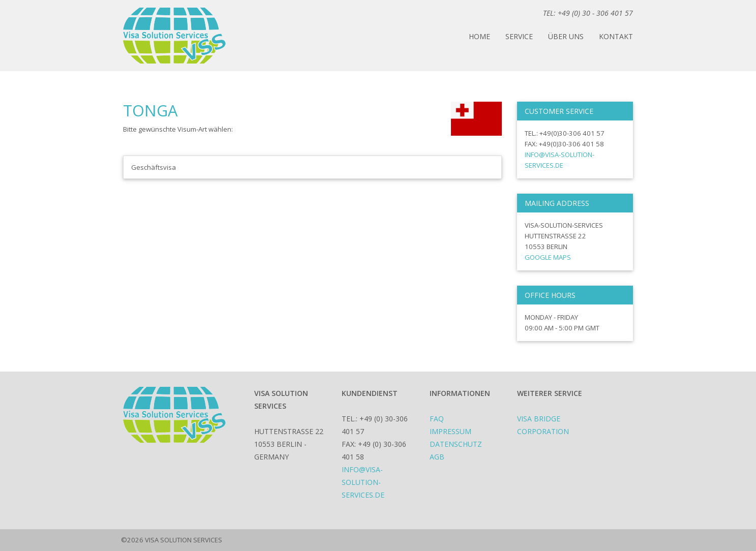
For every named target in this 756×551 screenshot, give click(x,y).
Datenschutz (456, 444)
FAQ (437, 419)
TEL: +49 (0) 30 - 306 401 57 (588, 13)
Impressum (450, 431)
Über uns (566, 36)
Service (519, 36)
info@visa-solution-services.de (363, 482)
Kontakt (616, 36)
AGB (437, 457)
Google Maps (548, 257)
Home (479, 36)
